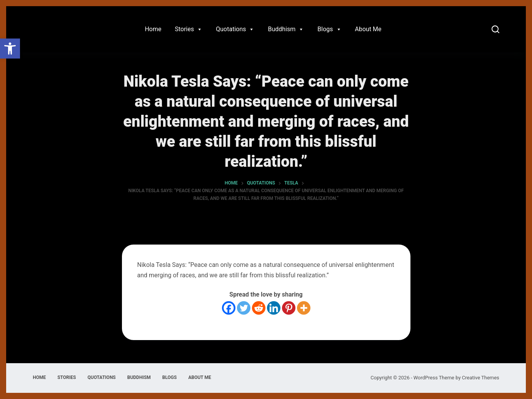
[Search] (495, 29)
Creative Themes (481, 378)
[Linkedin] (274, 308)
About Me (368, 29)
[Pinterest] (289, 308)
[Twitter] (244, 308)
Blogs (329, 29)
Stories (188, 29)
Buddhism (286, 29)
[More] (304, 308)
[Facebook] (229, 308)
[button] (10, 49)
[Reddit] (259, 308)
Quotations (235, 29)
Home (153, 29)
